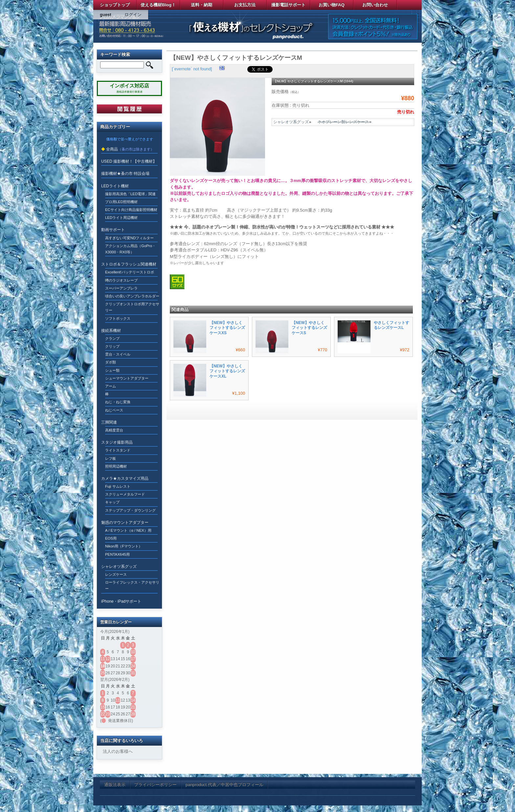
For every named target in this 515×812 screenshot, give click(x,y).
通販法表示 (115, 785)
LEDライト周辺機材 (121, 218)
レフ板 (111, 458)
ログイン (133, 15)
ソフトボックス (118, 318)
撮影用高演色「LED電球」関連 (130, 194)
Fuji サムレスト (118, 486)
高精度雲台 (114, 430)
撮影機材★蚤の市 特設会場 (125, 174)
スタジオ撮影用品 (117, 442)
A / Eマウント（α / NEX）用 (128, 530)
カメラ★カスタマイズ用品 (125, 478)
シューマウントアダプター (127, 378)
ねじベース (114, 410)
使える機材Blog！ (158, 5)
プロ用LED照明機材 (121, 202)
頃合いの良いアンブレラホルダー (132, 296)
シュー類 (112, 370)
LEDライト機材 (115, 186)
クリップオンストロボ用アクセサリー (132, 307)
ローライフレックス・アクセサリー (132, 585)
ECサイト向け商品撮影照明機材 (131, 210)
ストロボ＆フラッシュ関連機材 (129, 264)
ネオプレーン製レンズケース (343, 122)
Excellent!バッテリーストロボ (130, 272)
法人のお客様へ (118, 751)
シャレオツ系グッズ (291, 122)
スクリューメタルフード (125, 494)
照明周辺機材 (116, 466)
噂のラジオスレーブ (121, 280)
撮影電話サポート (288, 5)
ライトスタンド (118, 450)
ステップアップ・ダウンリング (130, 510)
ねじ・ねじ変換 (118, 402)
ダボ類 (111, 362)
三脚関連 (109, 422)
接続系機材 (111, 331)
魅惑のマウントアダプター (125, 522)
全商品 (112, 149)
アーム (111, 386)
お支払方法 (245, 5)
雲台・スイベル (118, 354)
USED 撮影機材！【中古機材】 (129, 161)
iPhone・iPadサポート (121, 601)
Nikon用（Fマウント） (124, 546)
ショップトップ (115, 5)
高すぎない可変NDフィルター (130, 238)
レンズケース (116, 574)
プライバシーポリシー (155, 785)
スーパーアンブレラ (121, 288)
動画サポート (113, 230)
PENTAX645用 (117, 554)
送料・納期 (202, 5)
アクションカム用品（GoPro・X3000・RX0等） (130, 249)
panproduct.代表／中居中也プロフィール (224, 785)
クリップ (112, 346)
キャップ (112, 502)
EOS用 (111, 538)
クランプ (112, 338)
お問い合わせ (375, 5)
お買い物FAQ (332, 5)
